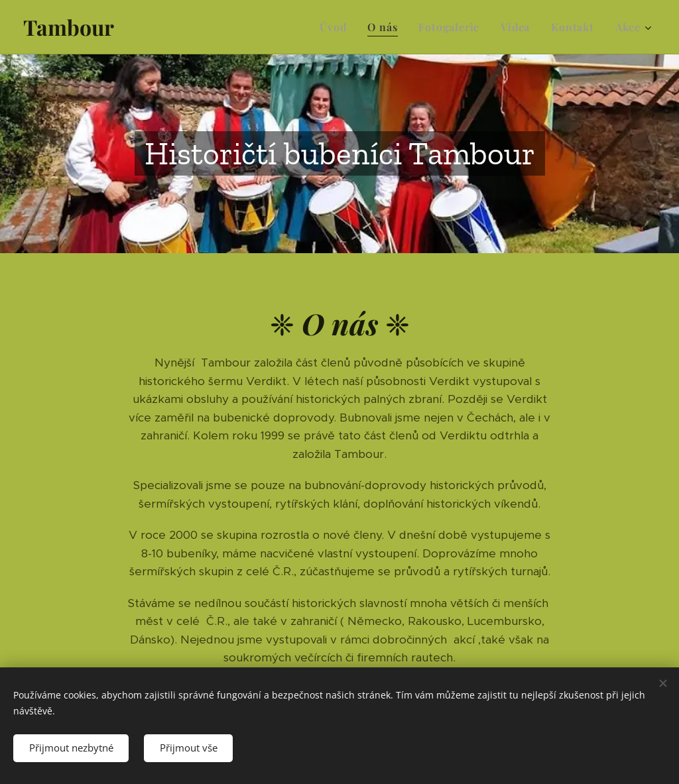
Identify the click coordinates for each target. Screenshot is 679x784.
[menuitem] (337, 27)
